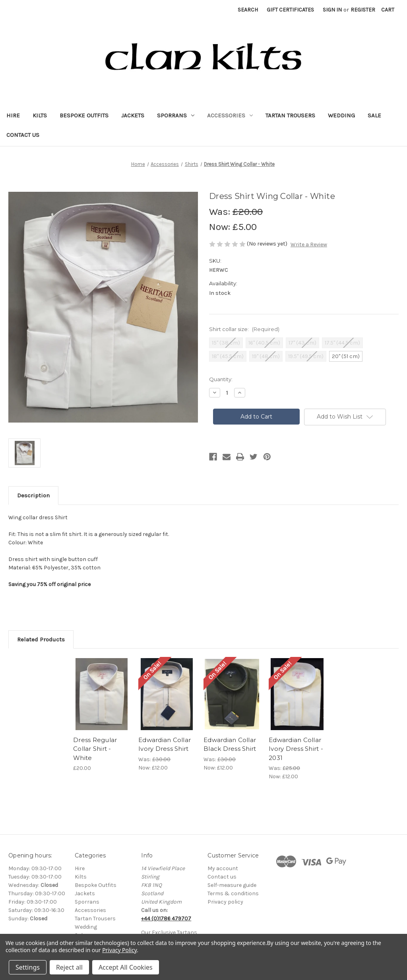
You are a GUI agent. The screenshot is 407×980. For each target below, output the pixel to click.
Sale (374, 115)
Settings (28, 967)
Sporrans (176, 115)
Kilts (40, 115)
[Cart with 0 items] (388, 10)
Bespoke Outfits (84, 115)
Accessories (230, 115)
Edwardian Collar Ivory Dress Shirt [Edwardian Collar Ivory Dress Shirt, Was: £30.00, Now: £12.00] (165, 744)
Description (33, 495)
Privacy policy (225, 902)
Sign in (332, 10)
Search (248, 10)
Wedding (341, 115)
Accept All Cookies (126, 967)
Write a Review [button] (309, 245)
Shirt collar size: (244, 329)
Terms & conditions (233, 893)
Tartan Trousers (290, 115)
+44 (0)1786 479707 (166, 919)
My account (223, 868)
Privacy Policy (119, 950)
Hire (13, 115)
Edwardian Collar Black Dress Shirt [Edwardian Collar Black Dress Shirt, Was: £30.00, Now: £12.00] (230, 744)
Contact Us (23, 135)
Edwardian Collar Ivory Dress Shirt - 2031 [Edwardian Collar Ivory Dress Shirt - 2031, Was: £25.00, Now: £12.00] (296, 749)
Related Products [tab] (41, 639)
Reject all (69, 967)
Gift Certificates (290, 10)
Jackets (133, 115)
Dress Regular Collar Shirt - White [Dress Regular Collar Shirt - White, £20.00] (95, 749)
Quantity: (221, 379)
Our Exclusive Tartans (169, 932)
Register (363, 10)
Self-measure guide (232, 885)
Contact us (222, 877)
